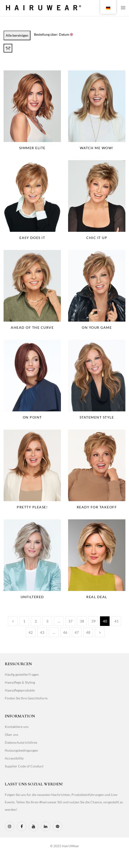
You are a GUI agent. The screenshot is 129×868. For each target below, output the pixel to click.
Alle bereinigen (17, 35)
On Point (32, 417)
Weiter (100, 632)
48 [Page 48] (88, 632)
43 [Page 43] (42, 632)
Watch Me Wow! (97, 148)
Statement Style (97, 417)
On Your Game (97, 327)
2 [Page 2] (36, 621)
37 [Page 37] (70, 621)
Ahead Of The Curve (32, 327)
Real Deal (97, 597)
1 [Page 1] (24, 621)
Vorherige (13, 621)
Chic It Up (97, 238)
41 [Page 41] (117, 621)
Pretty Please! (32, 507)
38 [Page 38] (82, 621)
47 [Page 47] (77, 632)
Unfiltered (32, 597)
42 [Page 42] (31, 632)
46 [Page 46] (65, 632)
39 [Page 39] (94, 621)
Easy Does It (32, 238)
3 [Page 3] (47, 621)
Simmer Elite (32, 148)
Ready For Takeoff (97, 507)
